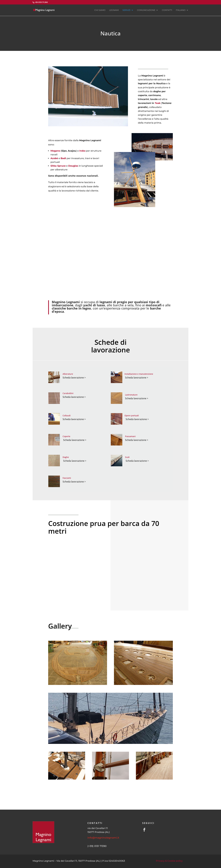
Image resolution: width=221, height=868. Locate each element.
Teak (158, 103)
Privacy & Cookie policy (169, 861)
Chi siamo (100, 10)
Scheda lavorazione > (74, 378)
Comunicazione (146, 10)
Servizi (126, 10)
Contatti (167, 10)
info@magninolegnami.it (103, 838)
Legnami (114, 10)
